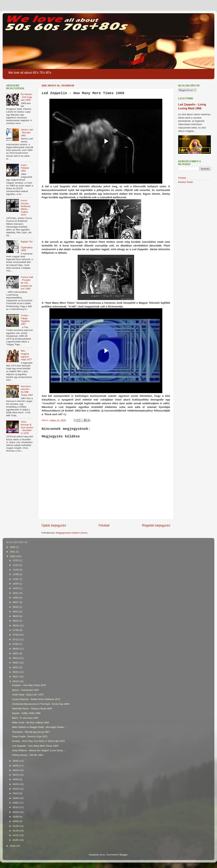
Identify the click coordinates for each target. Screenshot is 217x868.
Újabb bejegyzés (54, 525)
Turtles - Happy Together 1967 (25, 320)
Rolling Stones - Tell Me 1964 (28, 755)
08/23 (16, 621)
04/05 (16, 779)
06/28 (16, 649)
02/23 (16, 807)
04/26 (16, 766)
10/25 (16, 584)
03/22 (16, 789)
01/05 (16, 840)
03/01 (16, 803)
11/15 (16, 570)
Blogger (123, 855)
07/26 (16, 630)
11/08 (16, 574)
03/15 (16, 793)
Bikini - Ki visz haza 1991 (25, 718)
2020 (13, 556)
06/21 (16, 653)
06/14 (16, 658)
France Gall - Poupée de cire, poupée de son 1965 (27, 283)
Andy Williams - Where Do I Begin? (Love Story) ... (39, 750)
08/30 (16, 616)
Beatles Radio (186, 182)
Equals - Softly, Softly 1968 (26, 713)
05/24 (16, 672)
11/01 (16, 579)
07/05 (16, 644)
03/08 (16, 798)
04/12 (16, 775)
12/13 (16, 560)
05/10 (16, 681)
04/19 (16, 770)
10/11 (16, 593)
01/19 (16, 831)
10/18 (16, 588)
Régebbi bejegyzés (156, 525)
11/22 (16, 565)
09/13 (16, 612)
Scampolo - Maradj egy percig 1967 (31, 732)
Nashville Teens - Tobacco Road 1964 (32, 709)
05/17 (16, 677)
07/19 (16, 635)
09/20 (16, 607)
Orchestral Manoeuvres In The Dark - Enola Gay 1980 (41, 704)
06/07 (16, 663)
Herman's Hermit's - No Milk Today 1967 (27, 391)
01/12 (16, 835)
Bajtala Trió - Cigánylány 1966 (27, 246)
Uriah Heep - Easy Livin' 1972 (28, 695)
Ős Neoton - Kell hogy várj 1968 (26, 97)
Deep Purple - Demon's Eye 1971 (30, 736)
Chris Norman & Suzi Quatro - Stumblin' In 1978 (27, 428)
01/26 (16, 826)
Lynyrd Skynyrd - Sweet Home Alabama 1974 (36, 699)
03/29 (16, 784)
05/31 (16, 667)
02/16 (16, 812)
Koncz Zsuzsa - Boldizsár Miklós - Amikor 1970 (26, 208)
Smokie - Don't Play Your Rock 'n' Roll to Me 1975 (38, 741)
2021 (13, 552)
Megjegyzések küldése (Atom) (72, 533)
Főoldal (104, 525)
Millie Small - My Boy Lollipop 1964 (31, 723)
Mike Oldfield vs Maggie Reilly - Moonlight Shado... (39, 727)
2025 (13, 547)
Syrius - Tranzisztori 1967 (26, 690)
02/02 (16, 821)
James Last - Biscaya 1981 (27, 132)
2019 (13, 846)
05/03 (16, 761)
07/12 (16, 639)
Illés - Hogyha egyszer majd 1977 (26, 355)
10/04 (16, 598)
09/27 (16, 602)
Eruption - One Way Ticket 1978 (29, 685)
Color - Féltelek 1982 (25, 168)
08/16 (16, 626)
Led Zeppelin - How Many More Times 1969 (35, 746)
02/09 (16, 817)
